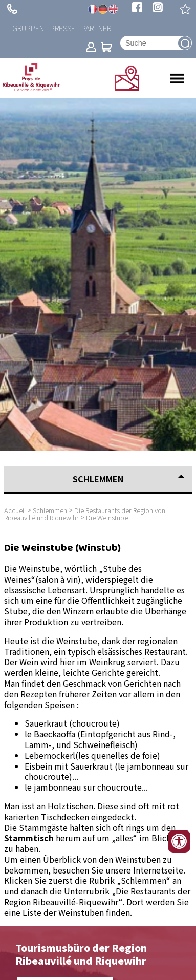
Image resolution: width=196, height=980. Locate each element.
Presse (63, 28)
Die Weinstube (107, 517)
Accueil (15, 510)
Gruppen (28, 28)
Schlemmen (50, 510)
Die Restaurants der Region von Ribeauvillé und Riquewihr (85, 514)
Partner (96, 28)
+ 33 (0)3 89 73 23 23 (12, 9)
